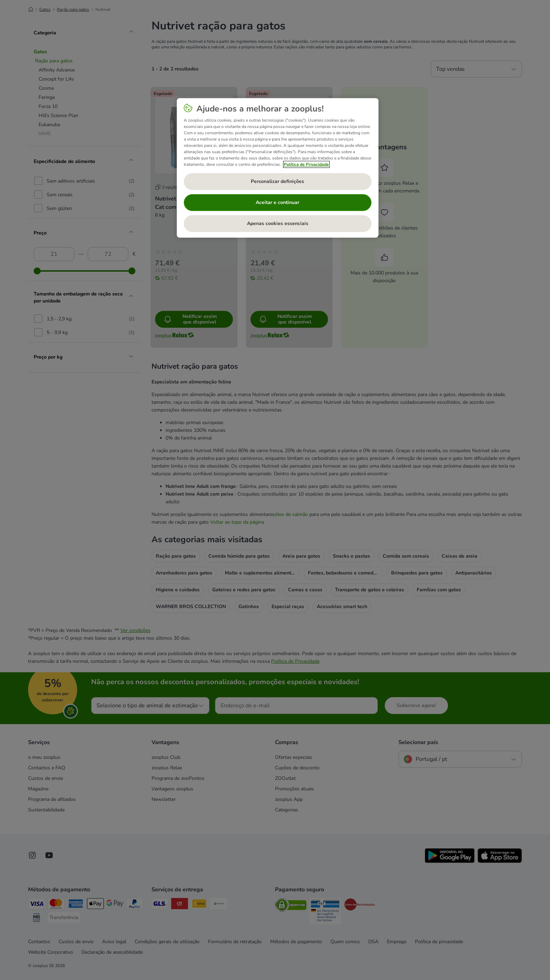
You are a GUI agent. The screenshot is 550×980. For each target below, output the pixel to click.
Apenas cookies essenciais (278, 223)
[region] (278, 168)
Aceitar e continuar (277, 202)
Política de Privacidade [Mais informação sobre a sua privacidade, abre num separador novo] (306, 164)
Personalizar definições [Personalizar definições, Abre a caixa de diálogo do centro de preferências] (277, 181)
